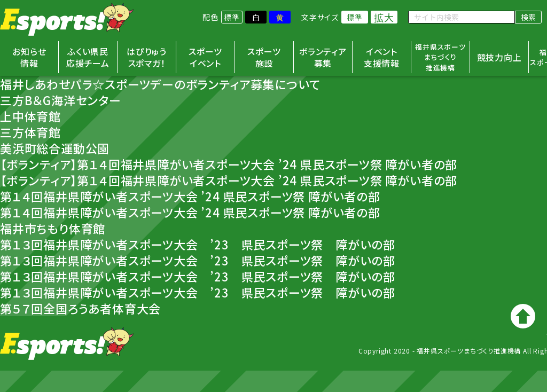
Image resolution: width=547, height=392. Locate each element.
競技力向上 (499, 57)
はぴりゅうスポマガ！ (147, 57)
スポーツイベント (205, 57)
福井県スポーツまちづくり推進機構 (440, 57)
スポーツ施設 (264, 57)
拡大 (384, 17)
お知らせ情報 (29, 57)
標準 (232, 17)
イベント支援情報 (382, 57)
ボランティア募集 (323, 57)
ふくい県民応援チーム (88, 57)
